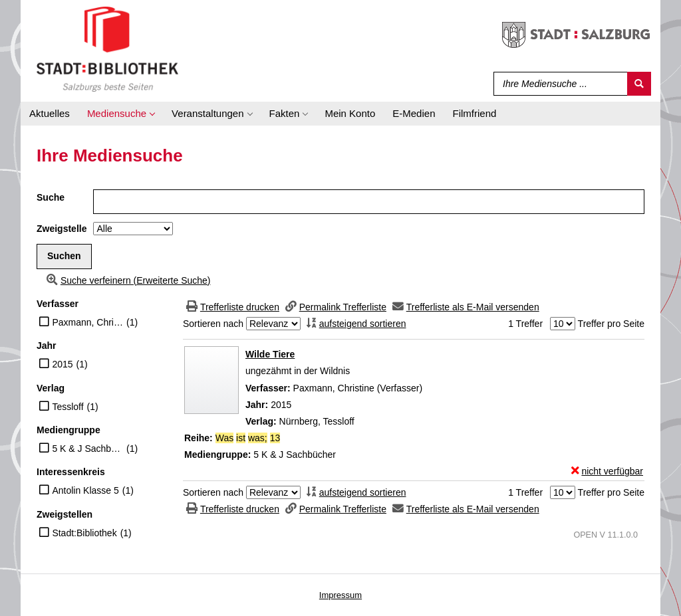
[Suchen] (639, 84)
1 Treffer (525, 324)
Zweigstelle (62, 229)
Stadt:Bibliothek (84, 533)
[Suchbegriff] (558, 84)
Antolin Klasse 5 (85, 490)
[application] (121, 114)
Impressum (340, 595)
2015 (62, 364)
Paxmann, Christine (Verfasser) (87, 322)
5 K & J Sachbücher (87, 449)
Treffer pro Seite (611, 324)
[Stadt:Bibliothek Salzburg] (107, 49)
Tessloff (68, 407)
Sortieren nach (213, 324)
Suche (51, 197)
